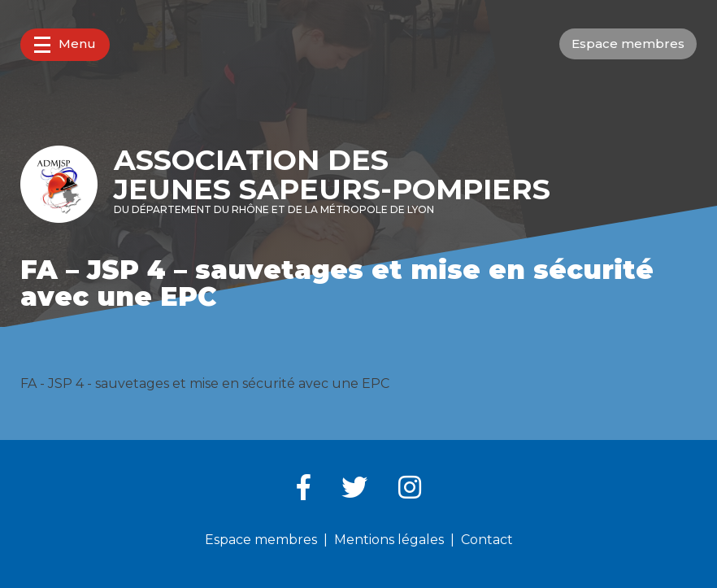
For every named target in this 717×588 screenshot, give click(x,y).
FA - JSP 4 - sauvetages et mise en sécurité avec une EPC (205, 383)
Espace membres (628, 44)
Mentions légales (389, 540)
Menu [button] (65, 44)
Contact (487, 540)
